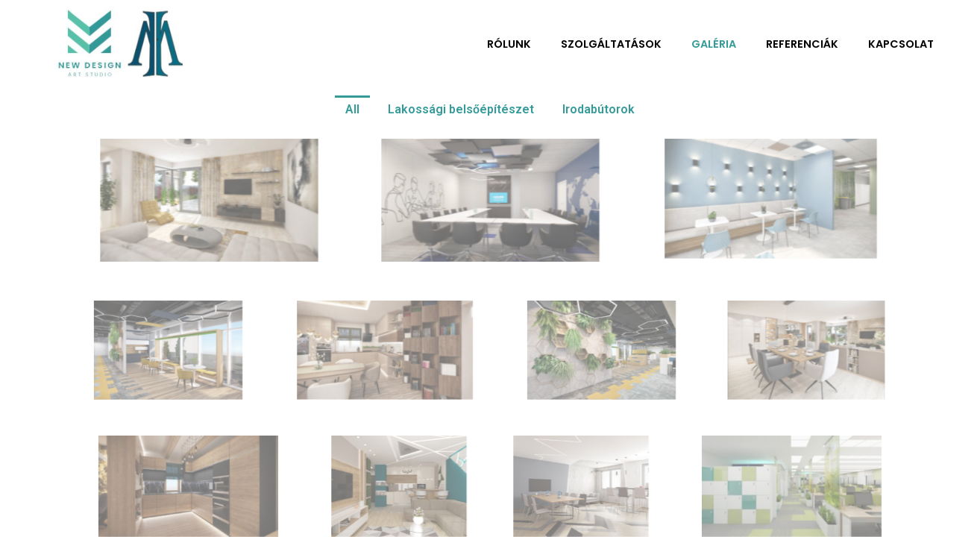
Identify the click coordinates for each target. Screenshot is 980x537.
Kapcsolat (901, 44)
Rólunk (509, 44)
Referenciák (802, 44)
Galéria (714, 44)
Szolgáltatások (611, 44)
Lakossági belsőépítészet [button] (461, 109)
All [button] (352, 109)
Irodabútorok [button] (599, 109)
